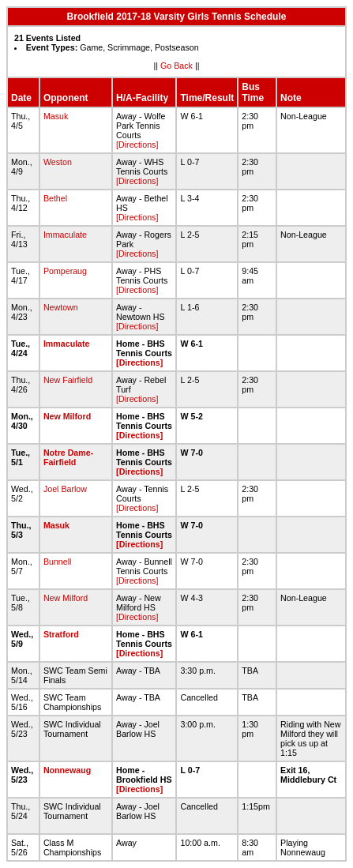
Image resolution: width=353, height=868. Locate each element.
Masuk (56, 116)
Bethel (55, 198)
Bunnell (58, 562)
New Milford (67, 416)
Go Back (176, 66)
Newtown (61, 307)
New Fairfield (68, 380)
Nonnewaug (67, 770)
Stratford (61, 634)
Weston (58, 162)
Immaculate (65, 235)
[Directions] (137, 145)
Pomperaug (65, 271)
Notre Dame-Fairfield (68, 457)
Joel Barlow (65, 489)
